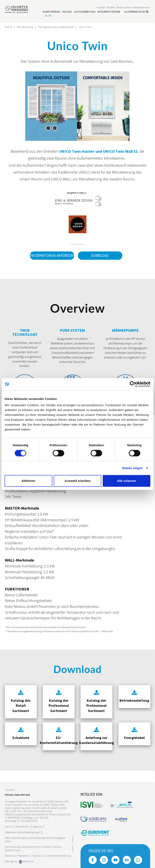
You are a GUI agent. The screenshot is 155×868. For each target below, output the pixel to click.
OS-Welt (111, 7)
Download (100, 256)
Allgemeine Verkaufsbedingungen (22, 832)
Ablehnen (28, 481)
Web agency (11, 861)
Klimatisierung (25, 27)
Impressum (38, 856)
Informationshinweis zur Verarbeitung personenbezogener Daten (35, 840)
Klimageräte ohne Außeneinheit (56, 27)
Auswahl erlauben (77, 481)
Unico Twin (85, 27)
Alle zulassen (127, 481)
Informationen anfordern (52, 256)
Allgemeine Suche (136, 12)
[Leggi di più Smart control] (123, 7)
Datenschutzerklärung (59, 856)
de (48, 16)
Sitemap (37, 827)
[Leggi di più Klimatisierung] (51, 12)
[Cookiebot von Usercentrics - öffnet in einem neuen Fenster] (133, 384)
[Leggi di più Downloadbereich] (141, 7)
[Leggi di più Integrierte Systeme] (109, 12)
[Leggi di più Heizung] (67, 12)
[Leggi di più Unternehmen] (22, 827)
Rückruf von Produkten (17, 856)
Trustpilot (10, 790)
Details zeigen (132, 468)
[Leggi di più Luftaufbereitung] (85, 12)
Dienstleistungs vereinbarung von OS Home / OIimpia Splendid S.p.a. (33, 848)
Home (8, 27)
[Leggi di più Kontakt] (101, 7)
